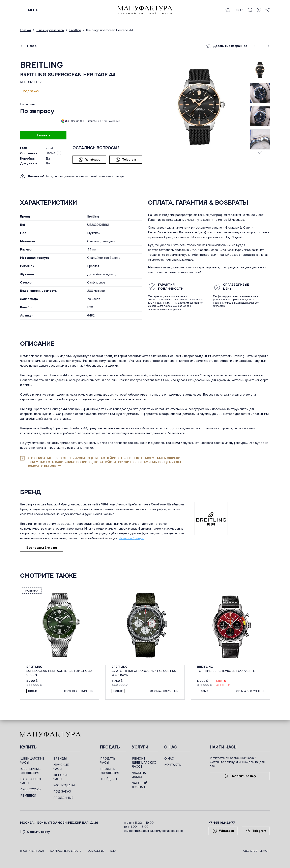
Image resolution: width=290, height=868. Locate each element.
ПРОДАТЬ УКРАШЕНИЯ (110, 771)
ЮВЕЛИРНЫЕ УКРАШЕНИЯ (31, 771)
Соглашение (96, 851)
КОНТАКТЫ (173, 765)
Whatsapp (90, 160)
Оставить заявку (240, 776)
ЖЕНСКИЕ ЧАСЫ (61, 777)
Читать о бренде (131, 538)
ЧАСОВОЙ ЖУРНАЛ (140, 785)
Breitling (41, 65)
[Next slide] (260, 153)
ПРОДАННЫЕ (63, 798)
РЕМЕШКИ (28, 796)
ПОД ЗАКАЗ (62, 792)
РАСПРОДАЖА (64, 785)
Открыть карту (35, 832)
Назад (28, 46)
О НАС (169, 759)
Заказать (43, 135)
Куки (113, 851)
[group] (199, 107)
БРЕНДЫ (60, 759)
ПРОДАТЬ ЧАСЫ (108, 761)
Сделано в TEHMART (257, 851)
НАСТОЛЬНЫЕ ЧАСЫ (31, 781)
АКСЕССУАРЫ (31, 789)
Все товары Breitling (42, 548)
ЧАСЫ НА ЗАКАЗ (139, 775)
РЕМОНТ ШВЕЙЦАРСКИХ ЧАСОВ (144, 763)
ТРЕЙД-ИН (109, 779)
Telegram (126, 160)
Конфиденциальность (66, 851)
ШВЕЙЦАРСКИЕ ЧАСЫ (32, 761)
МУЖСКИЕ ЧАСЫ (61, 767)
